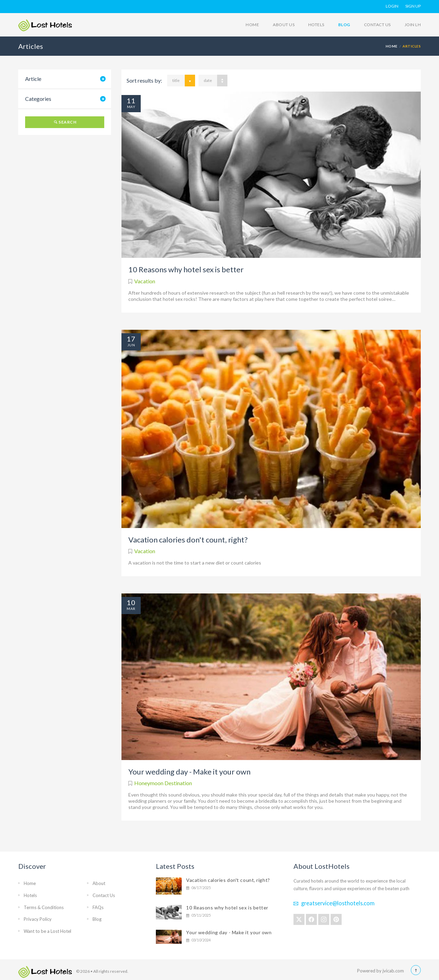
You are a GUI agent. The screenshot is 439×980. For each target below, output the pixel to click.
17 (131, 339)
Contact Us (377, 25)
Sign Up (413, 6)
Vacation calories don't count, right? (188, 540)
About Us (284, 25)
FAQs (98, 907)
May (131, 107)
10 (131, 602)
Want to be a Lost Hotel (47, 931)
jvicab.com (393, 971)
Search (67, 122)
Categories (38, 99)
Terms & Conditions (44, 907)
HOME (392, 46)
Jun (131, 345)
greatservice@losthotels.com (338, 903)
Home (252, 25)
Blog (344, 25)
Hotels (316, 25)
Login (392, 6)
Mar (131, 609)
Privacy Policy (38, 919)
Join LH (413, 25)
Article (33, 79)
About (99, 883)
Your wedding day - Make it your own (189, 772)
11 (131, 101)
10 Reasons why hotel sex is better (186, 269)
